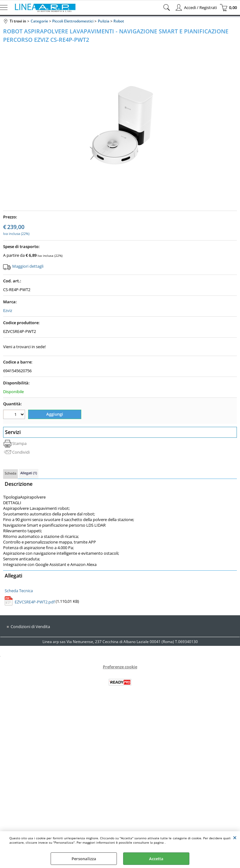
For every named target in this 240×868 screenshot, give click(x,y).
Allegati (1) (29, 473)
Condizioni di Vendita (30, 627)
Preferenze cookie (120, 667)
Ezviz (8, 310)
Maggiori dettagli (28, 266)
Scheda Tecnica (19, 590)
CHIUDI (235, 837)
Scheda (10, 473)
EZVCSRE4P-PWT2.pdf (35, 602)
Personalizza (84, 859)
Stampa (19, 443)
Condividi (21, 452)
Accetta (156, 859)
